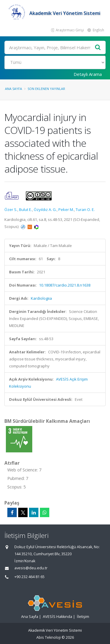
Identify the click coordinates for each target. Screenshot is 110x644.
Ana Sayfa (13, 89)
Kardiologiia (41, 298)
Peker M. (66, 209)
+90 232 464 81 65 (29, 577)
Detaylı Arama (88, 74)
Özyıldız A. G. (45, 209)
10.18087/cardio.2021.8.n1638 (65, 285)
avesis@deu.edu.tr (31, 568)
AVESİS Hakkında (57, 617)
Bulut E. (26, 209)
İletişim (83, 617)
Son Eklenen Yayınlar (46, 89)
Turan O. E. (85, 209)
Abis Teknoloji (49, 637)
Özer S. (11, 209)
